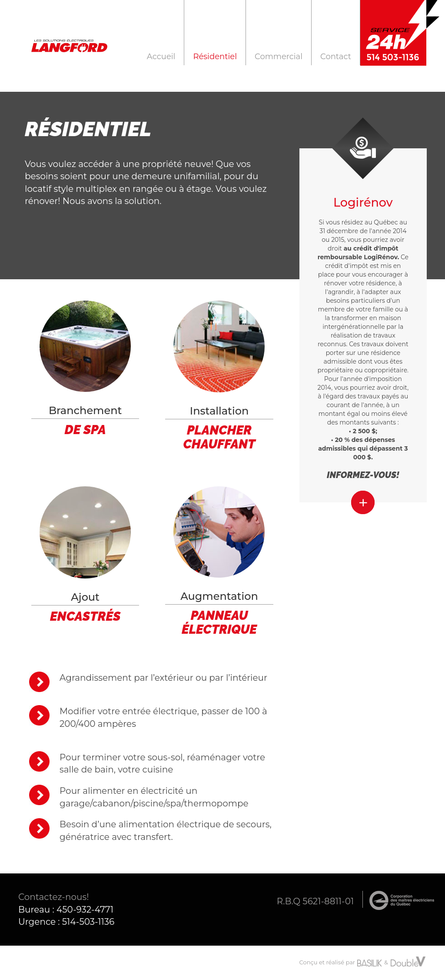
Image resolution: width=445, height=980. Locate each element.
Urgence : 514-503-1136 (66, 922)
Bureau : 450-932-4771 (66, 910)
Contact (336, 56)
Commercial (279, 56)
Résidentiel (215, 56)
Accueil (161, 56)
